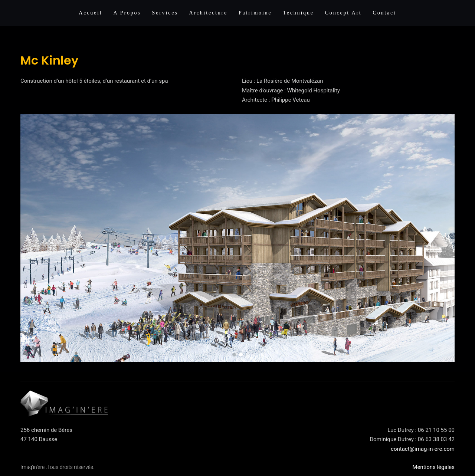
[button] (234, 355)
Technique (298, 13)
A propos (127, 13)
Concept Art (343, 13)
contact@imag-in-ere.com (423, 449)
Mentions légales (433, 467)
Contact (385, 13)
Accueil (90, 13)
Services (165, 13)
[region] (237, 238)
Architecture (208, 13)
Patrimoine (255, 13)
